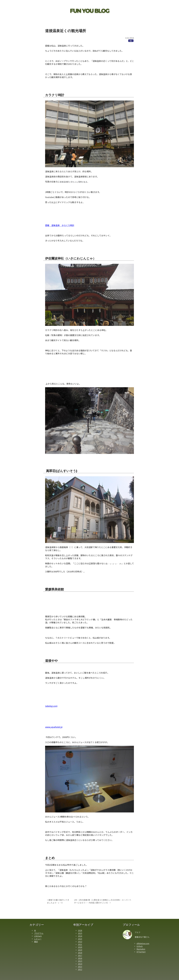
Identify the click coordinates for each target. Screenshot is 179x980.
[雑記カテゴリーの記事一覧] (131, 41)
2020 (80, 947)
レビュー (38, 939)
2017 (80, 955)
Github (140, 946)
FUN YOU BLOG (90, 11)
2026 (80, 930)
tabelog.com (51, 706)
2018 (80, 953)
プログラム (39, 933)
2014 (80, 964)
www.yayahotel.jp (54, 727)
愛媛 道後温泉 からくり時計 (60, 225)
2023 (80, 939)
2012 (80, 969)
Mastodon (141, 949)
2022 (80, 942)
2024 (80, 936)
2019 (80, 950)
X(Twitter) (141, 952)
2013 (80, 967)
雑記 (36, 942)
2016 (80, 958)
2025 (80, 933)
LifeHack (38, 936)
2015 (80, 961)
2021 (80, 944)
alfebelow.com (143, 943)
